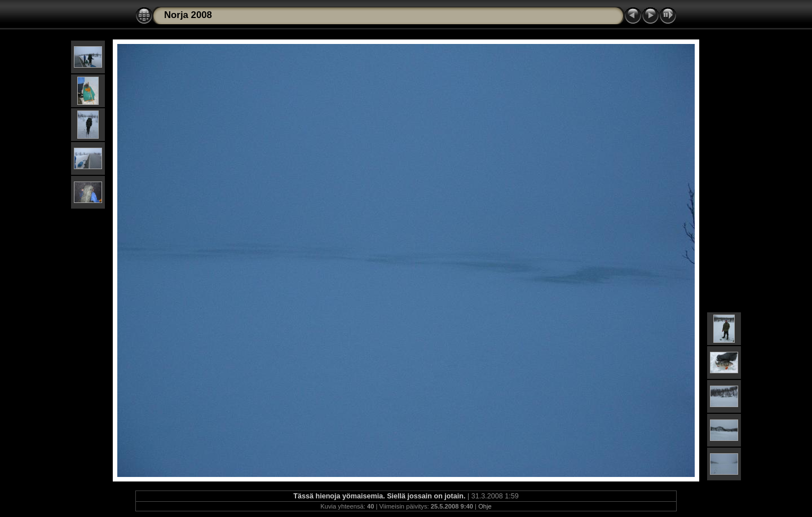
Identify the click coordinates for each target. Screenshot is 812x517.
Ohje (485, 506)
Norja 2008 (188, 15)
